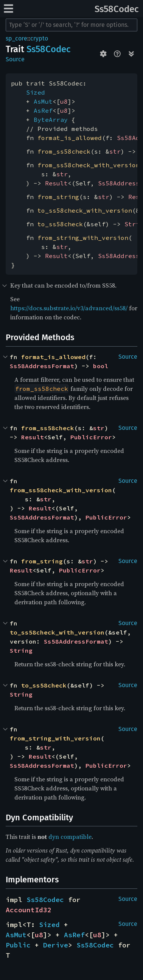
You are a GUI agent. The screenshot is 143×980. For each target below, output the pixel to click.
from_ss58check (64, 151)
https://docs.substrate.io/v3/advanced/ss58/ (69, 308)
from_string (58, 197)
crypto (39, 38)
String (21, 650)
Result (56, 183)
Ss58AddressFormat (42, 366)
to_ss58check (60, 224)
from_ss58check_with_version (89, 165)
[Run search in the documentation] (71, 25)
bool (101, 366)
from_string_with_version (83, 238)
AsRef (43, 110)
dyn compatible (70, 837)
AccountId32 (29, 910)
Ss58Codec (117, 9)
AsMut (43, 101)
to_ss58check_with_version (85, 210)
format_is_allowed (70, 138)
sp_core (16, 38)
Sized (36, 92)
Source (15, 59)
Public (18, 945)
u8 (64, 101)
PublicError (91, 437)
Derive (56, 945)
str (115, 151)
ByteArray (51, 120)
